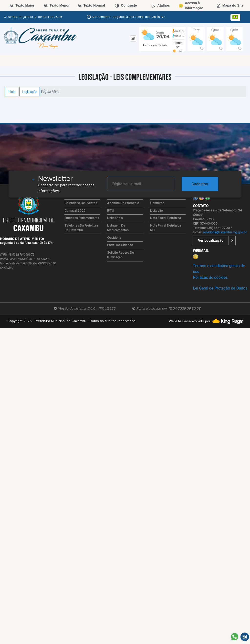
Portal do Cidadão (120, 245)
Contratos (157, 203)
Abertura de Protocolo (123, 203)
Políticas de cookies (210, 277)
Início (11, 92)
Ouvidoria (114, 238)
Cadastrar (200, 184)
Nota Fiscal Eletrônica (166, 218)
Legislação (30, 92)
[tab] (133, 38)
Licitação (156, 211)
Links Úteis (115, 218)
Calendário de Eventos (81, 203)
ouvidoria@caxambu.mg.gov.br (225, 233)
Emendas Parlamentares (82, 218)
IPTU (111, 211)
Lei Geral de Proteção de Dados (220, 288)
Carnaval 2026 (75, 211)
